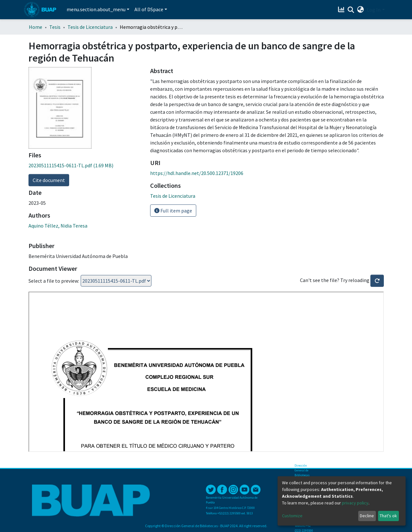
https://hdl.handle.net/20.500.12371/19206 (197, 173)
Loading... (116, 281)
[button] (360, 10)
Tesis (55, 27)
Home (36, 27)
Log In (374, 10)
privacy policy (355, 503)
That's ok (388, 516)
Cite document (49, 180)
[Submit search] (351, 10)
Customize (292, 516)
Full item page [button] (173, 211)
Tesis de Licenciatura (90, 27)
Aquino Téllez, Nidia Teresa (58, 226)
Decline (367, 516)
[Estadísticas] (342, 10)
